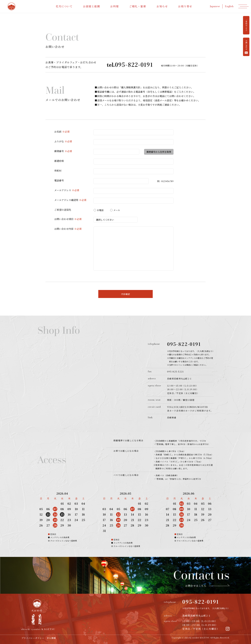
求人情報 (51, 638)
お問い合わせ (246, 47)
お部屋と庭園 (92, 6)
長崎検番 (172, 418)
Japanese (215, 6)
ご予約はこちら (246, 25)
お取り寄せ (185, 6)
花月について (64, 6)
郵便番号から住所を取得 (159, 152)
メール (115, 210)
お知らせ (162, 6)
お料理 (115, 6)
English (229, 6)
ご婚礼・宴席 (138, 6)
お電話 (99, 210)
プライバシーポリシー (33, 638)
